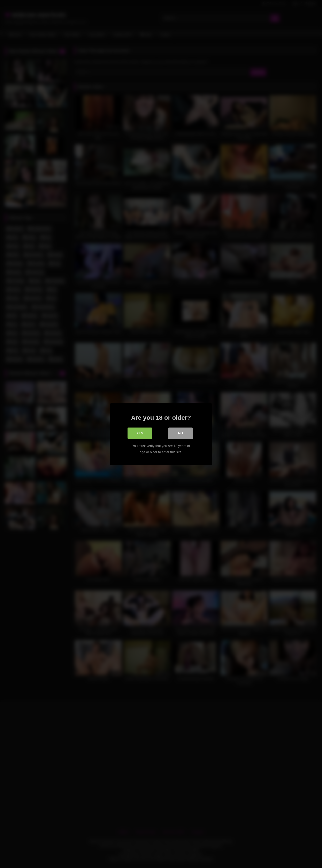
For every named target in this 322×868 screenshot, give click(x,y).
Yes (140, 433)
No (181, 433)
